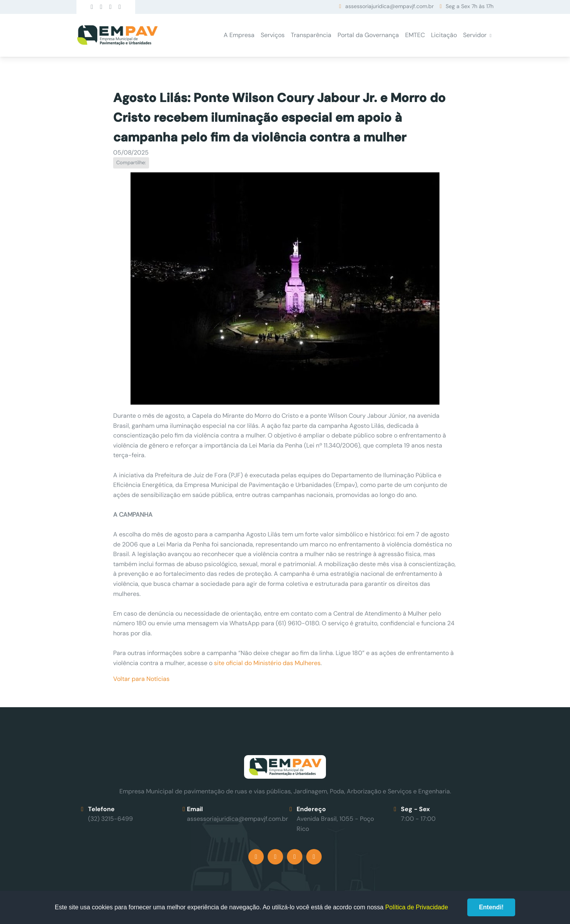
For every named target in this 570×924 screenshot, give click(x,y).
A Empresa (239, 35)
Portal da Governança (368, 35)
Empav (117, 35)
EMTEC (415, 35)
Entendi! (491, 907)
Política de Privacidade (416, 907)
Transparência (311, 35)
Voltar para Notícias (141, 679)
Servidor (475, 35)
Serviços (273, 35)
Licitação (444, 35)
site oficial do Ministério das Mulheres (267, 663)
